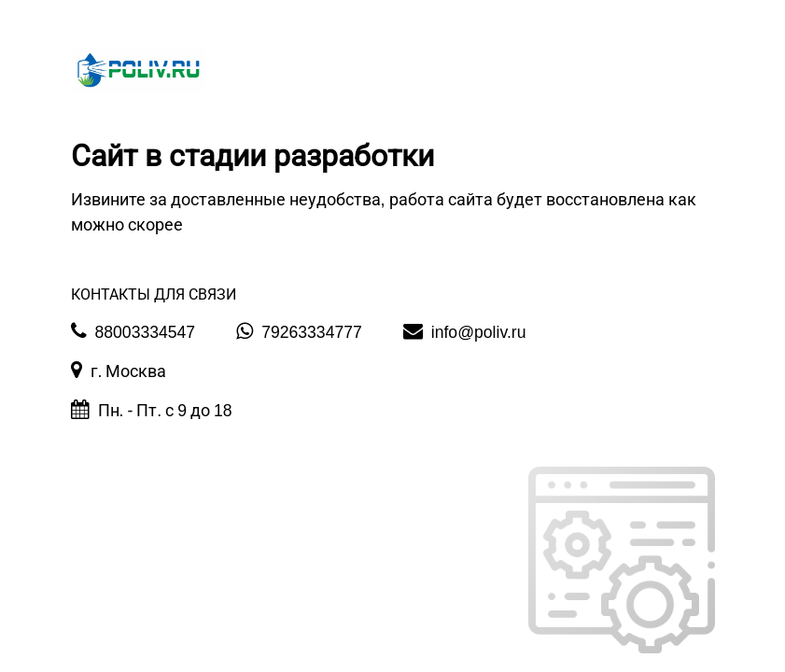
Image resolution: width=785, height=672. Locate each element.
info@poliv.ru (465, 331)
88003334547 (133, 331)
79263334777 (299, 331)
